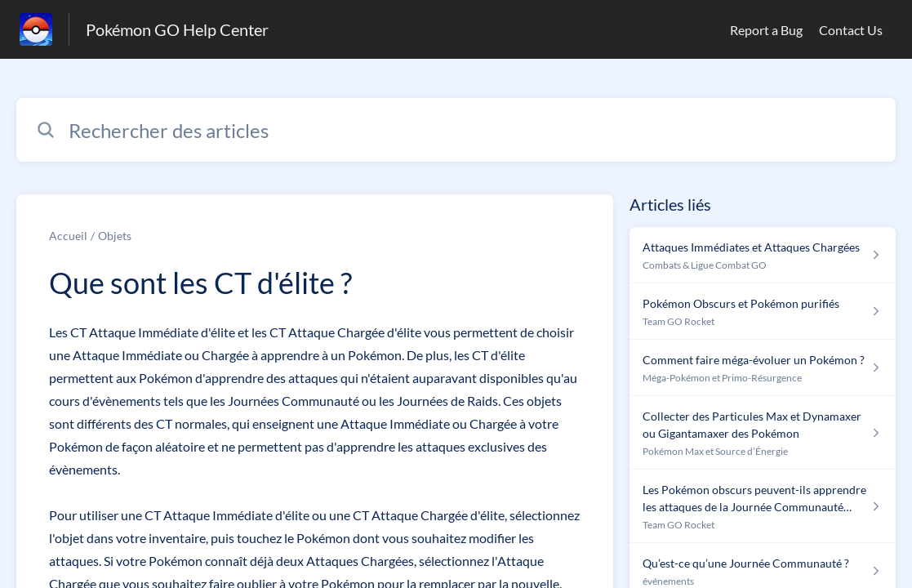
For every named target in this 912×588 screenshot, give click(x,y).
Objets (115, 236)
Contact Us (851, 30)
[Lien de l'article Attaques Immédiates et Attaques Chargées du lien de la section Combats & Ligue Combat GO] (763, 255)
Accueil (68, 236)
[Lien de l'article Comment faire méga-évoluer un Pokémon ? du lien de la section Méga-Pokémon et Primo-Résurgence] (763, 368)
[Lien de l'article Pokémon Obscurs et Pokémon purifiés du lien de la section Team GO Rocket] (763, 312)
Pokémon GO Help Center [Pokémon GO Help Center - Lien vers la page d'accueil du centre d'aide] (177, 29)
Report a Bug (766, 30)
